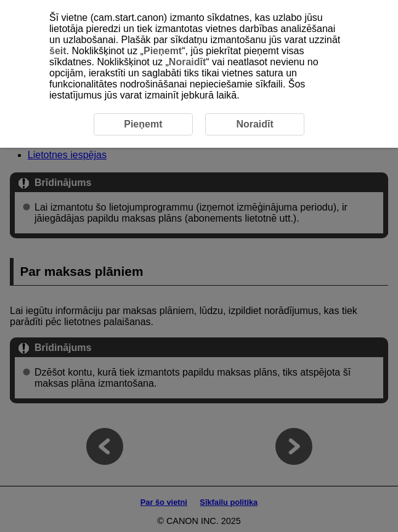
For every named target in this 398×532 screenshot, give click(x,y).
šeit (58, 51)
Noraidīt (187, 62)
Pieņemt (163, 51)
